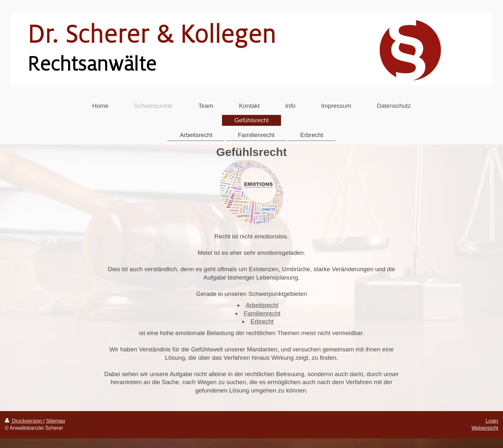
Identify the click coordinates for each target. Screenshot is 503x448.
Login (492, 421)
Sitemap (56, 421)
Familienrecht (262, 313)
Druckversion (24, 421)
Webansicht (485, 428)
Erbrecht (262, 321)
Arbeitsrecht (262, 305)
